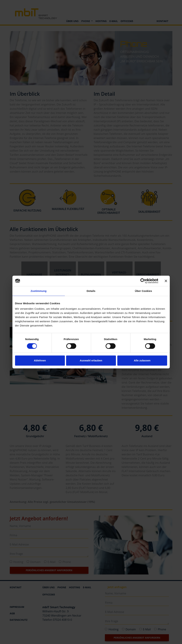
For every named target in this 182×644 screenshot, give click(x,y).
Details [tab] (91, 291)
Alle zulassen (142, 360)
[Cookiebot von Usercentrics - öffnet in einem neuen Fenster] (143, 281)
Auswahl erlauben (91, 360)
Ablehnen (40, 360)
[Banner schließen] (166, 281)
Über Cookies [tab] (144, 291)
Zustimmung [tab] (39, 291)
